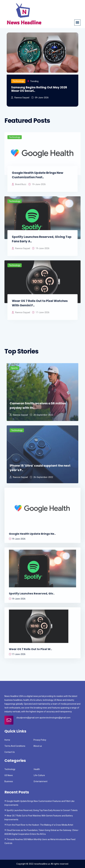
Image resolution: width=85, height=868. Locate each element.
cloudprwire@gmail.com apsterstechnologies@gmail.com (43, 718)
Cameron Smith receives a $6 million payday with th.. (38, 407)
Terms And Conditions (15, 746)
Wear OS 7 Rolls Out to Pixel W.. (30, 651)
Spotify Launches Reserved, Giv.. (32, 595)
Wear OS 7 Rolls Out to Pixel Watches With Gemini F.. (40, 305)
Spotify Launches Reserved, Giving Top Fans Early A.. (42, 241)
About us (38, 746)
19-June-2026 (37, 186)
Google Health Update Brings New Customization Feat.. (38, 177)
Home (7, 740)
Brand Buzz (19, 186)
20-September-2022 (41, 417)
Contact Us (10, 752)
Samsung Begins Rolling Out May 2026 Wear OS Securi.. (39, 89)
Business (9, 781)
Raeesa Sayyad (20, 98)
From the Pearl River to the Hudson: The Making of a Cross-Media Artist (40, 825)
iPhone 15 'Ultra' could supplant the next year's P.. (40, 469)
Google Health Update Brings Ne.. (32, 535)
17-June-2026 (41, 314)
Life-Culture (39, 775)
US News (9, 775)
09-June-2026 (40, 98)
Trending (34, 81)
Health (37, 769)
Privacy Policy (40, 740)
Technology (18, 81)
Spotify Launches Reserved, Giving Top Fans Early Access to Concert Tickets (42, 810)
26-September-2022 (41, 479)
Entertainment (41, 781)
